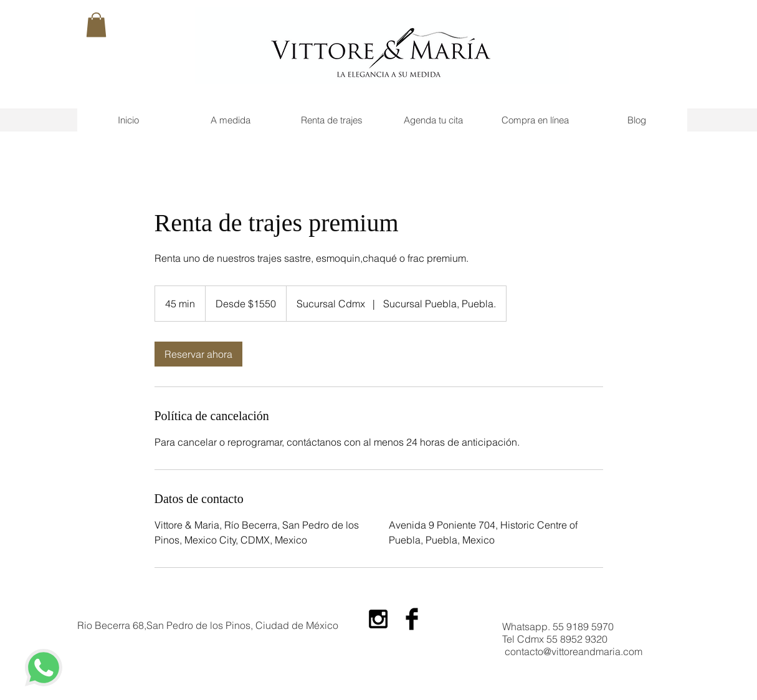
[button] (96, 25)
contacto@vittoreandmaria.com (574, 651)
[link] (198, 354)
